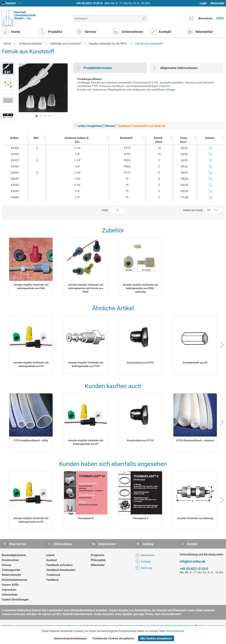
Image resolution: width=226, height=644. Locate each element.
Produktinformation (94, 68)
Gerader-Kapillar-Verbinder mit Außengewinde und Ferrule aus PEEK (86, 288)
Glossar (7, 565)
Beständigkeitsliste (14, 555)
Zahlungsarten (11, 570)
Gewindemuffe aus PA (195, 363)
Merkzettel (217, 3)
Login (203, 3)
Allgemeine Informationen (175, 68)
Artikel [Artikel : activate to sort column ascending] (14, 138)
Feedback (53, 580)
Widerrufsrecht (11, 575)
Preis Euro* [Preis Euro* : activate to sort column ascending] (184, 140)
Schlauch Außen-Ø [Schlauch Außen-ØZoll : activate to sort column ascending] (76, 140)
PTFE (95, 86)
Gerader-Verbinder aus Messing (195, 518)
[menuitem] (205, 3)
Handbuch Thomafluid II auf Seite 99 (140, 126)
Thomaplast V (140, 518)
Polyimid (164, 86)
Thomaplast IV (86, 518)
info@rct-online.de (193, 561)
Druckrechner (10, 560)
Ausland (51, 560)
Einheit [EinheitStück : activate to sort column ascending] (158, 140)
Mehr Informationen (172, 631)
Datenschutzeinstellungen (70, 638)
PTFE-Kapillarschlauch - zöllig (31, 440)
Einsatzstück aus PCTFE (140, 363)
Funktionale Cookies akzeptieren (113, 638)
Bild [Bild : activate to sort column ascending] (36, 138)
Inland (50, 555)
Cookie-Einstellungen (15, 600)
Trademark (53, 575)
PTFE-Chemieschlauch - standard (195, 440)
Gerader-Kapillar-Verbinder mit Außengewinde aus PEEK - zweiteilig (140, 288)
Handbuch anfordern (59, 565)
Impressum (9, 590)
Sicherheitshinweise (15, 580)
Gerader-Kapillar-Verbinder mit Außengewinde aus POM (31, 287)
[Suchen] (144, 18)
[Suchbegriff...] (110, 18)
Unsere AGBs (10, 585)
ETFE (155, 83)
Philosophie (98, 560)
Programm (98, 555)
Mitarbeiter (98, 565)
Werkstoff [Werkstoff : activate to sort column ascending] (126, 138)
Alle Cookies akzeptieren (156, 638)
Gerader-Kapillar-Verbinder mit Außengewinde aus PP (31, 364)
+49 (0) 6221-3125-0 (89, 3)
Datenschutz (10, 595)
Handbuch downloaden (61, 570)
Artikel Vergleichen (88, 126)
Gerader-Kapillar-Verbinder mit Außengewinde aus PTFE (86, 364)
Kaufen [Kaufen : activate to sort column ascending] (210, 138)
